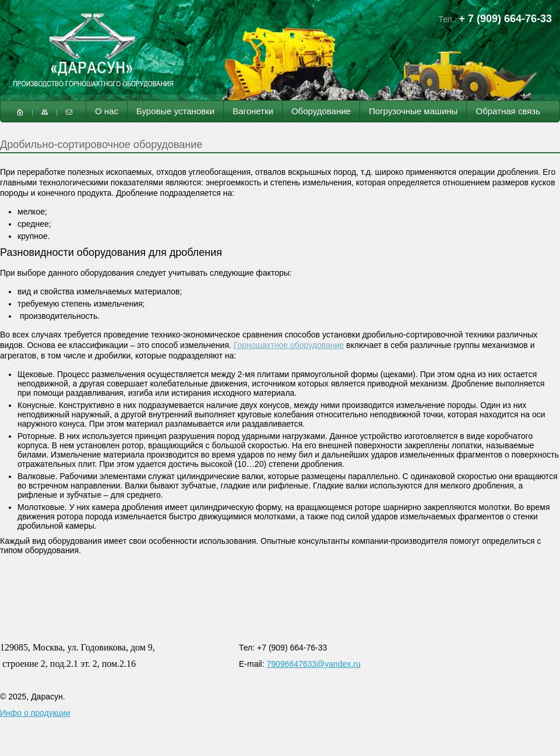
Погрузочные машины (413, 111)
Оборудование (321, 111)
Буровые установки (175, 111)
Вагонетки (253, 111)
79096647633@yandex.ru (313, 664)
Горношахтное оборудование (289, 345)
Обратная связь (508, 111)
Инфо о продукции (35, 713)
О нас (107, 111)
